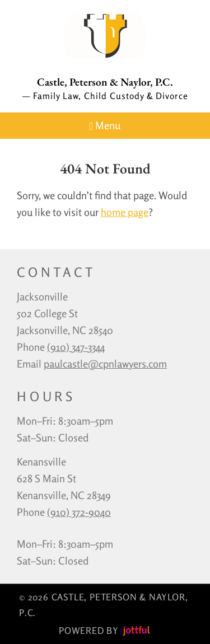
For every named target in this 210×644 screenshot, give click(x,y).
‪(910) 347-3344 (76, 347)
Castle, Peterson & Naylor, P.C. (105, 82)
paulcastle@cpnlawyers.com (105, 364)
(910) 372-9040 (79, 512)
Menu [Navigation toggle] (105, 126)
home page (125, 212)
